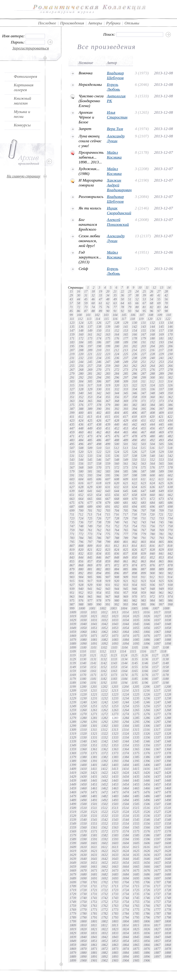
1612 (104, 847)
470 (170, 432)
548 (117, 460)
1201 (94, 687)
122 (168, 319)
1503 (115, 804)
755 (143, 526)
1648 (168, 859)
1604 (126, 843)
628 (81, 487)
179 (143, 338)
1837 (157, 933)
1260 (83, 710)
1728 (168, 890)
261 (125, 366)
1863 (115, 945)
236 (117, 358)
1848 (168, 937)
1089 (73, 644)
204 (152, 346)
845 (90, 557)
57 (71, 303)
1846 (147, 937)
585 (125, 471)
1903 (115, 960)
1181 (93, 679)
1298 (168, 722)
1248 (168, 702)
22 (122, 291)
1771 (94, 910)
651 (72, 495)
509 (90, 448)
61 (100, 303)
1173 (114, 675)
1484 (126, 796)
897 (125, 573)
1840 (83, 937)
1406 (147, 765)
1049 (73, 628)
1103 (114, 647)
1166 (145, 671)
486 (99, 440)
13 (162, 287)
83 (159, 307)
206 (170, 346)
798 (99, 542)
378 (99, 405)
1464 (126, 788)
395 (143, 409)
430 (134, 420)
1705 (136, 882)
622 (134, 483)
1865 (136, 945)
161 (90, 334)
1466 (147, 788)
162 (99, 334)
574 (134, 467)
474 (99, 436)
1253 (115, 706)
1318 (168, 730)
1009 (73, 612)
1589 (73, 839)
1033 (115, 620)
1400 (83, 765)
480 (152, 436)
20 (108, 291)
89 (100, 311)
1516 (146, 808)
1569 (73, 831)
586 (134, 471)
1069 (73, 636)
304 (81, 381)
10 (140, 287)
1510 (83, 808)
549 (125, 460)
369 (125, 401)
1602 (104, 843)
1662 (104, 867)
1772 (104, 910)
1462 (104, 788)
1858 (168, 941)
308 (117, 381)
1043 (115, 624)
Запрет (85, 129)
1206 (146, 687)
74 (93, 307)
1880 (83, 953)
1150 (83, 667)
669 (125, 499)
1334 (126, 737)
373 (161, 401)
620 (117, 483)
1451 (94, 784)
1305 (136, 726)
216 (152, 350)
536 (117, 456)
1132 (104, 659)
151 (108, 331)
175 (108, 338)
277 (161, 370)
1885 (136, 953)
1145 (134, 663)
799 (108, 542)
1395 (136, 761)
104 (115, 315)
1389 (73, 761)
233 (90, 358)
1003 (113, 608)
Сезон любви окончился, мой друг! (89, 241)
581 (90, 471)
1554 (126, 823)
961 (161, 593)
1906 (147, 960)
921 (125, 581)
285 (125, 374)
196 (81, 346)
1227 (157, 694)
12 (154, 287)
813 (125, 546)
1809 (73, 925)
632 (117, 487)
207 (72, 350)
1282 (104, 718)
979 (108, 600)
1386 (147, 757)
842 (170, 554)
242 (170, 358)
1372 (104, 753)
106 (133, 315)
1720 (83, 890)
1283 (115, 718)
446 (170, 424)
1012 (104, 612)
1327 (157, 734)
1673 (115, 870)
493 (161, 440)
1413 (115, 769)
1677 (157, 870)
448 (81, 428)
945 (125, 589)
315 (72, 385)
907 (108, 577)
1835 (136, 933)
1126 (145, 655)
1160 (83, 671)
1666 (147, 867)
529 (161, 452)
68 (152, 303)
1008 (166, 608)
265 (161, 366)
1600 (83, 843)
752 (117, 526)
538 (134, 456)
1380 (83, 757)
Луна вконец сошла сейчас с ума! (90, 141)
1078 (168, 636)
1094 (126, 644)
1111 (93, 651)
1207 (157, 687)
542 (170, 456)
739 (108, 522)
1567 (157, 827)
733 (161, 518)
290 (170, 374)
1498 (168, 800)
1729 (73, 894)
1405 (136, 765)
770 (170, 530)
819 (72, 550)
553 (161, 460)
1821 (94, 929)
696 (152, 507)
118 (133, 319)
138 (99, 327)
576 (152, 467)
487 (108, 440)
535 (108, 456)
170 (170, 334)
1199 (73, 687)
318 (99, 385)
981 (125, 600)
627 (72, 487)
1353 (115, 745)
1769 (73, 910)
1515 (136, 808)
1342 (104, 741)
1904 (126, 960)
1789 (73, 917)
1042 (104, 624)
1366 (147, 749)
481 (161, 436)
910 (134, 577)
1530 (83, 816)
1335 (136, 737)
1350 (83, 745)
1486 (147, 796)
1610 (83, 847)
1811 (94, 925)
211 (108, 350)
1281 (94, 718)
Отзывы (132, 23)
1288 (168, 718)
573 (125, 467)
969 (125, 597)
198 (99, 346)
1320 (83, 734)
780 (152, 534)
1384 (126, 757)
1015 (136, 612)
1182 (104, 679)
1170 (83, 675)
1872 (104, 949)
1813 (115, 925)
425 (90, 420)
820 (81, 550)
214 (134, 350)
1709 (73, 886)
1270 (83, 714)
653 (90, 495)
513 (125, 448)
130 (134, 323)
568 (81, 467)
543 (72, 460)
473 (90, 436)
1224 (126, 694)
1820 (83, 929)
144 (152, 327)
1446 (147, 780)
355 (108, 397)
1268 (168, 710)
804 (152, 542)
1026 (147, 616)
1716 (146, 886)
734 (170, 518)
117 (124, 319)
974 (170, 597)
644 (117, 491)
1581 (94, 835)
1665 (136, 867)
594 (99, 475)
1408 (168, 765)
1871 (94, 949)
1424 (126, 773)
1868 (168, 945)
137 (90, 327)
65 (130, 303)
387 (72, 409)
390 (99, 409)
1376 (147, 753)
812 (117, 546)
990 (99, 604)
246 (99, 362)
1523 (115, 812)
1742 (104, 898)
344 (117, 393)
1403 (115, 765)
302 (170, 377)
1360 (83, 749)
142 (134, 327)
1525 (136, 812)
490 (134, 440)
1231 (94, 698)
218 (170, 350)
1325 (136, 734)
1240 (83, 702)
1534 (126, 816)
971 (143, 597)
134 (170, 323)
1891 (94, 957)
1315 (136, 730)
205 (161, 346)
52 (137, 299)
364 (81, 401)
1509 (73, 808)
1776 (147, 910)
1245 (136, 702)
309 (125, 381)
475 (108, 436)
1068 (168, 632)
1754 (126, 902)
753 (125, 526)
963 (72, 597)
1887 (157, 953)
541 (161, 456)
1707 (157, 882)
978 (99, 600)
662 (170, 495)
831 (72, 554)
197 (90, 346)
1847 (157, 937)
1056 (147, 628)
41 (159, 295)
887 (143, 569)
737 (90, 522)
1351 (94, 745)
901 (161, 573)
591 (72, 475)
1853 (115, 941)
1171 (93, 675)
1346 (147, 741)
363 (72, 401)
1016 (146, 612)
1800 (83, 921)
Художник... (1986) (89, 171)
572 (117, 467)
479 (143, 436)
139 (108, 327)
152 (117, 331)
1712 (104, 886)
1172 (104, 675)
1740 (83, 898)
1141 (93, 663)
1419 (73, 773)
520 (81, 452)
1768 (168, 906)
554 (170, 460)
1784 (126, 913)
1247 (157, 702)
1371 (94, 753)
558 (99, 464)
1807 (157, 921)
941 (90, 589)
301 (161, 377)
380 (117, 405)
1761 (94, 906)
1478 (168, 792)
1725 (136, 890)
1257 (157, 706)
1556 (147, 823)
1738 (168, 894)
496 (81, 444)
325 (161, 385)
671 (143, 499)
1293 (115, 722)
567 (72, 467)
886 (134, 569)
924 (152, 581)
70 (166, 303)
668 (117, 499)
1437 (157, 777)
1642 (104, 859)
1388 (168, 757)
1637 (157, 855)
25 (144, 291)
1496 (147, 800)
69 (159, 303)
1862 (104, 945)
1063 (115, 632)
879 (72, 569)
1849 (73, 941)
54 (152, 299)
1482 (104, 796)
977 (90, 600)
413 (90, 417)
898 (134, 573)
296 (117, 377)
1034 (126, 620)
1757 (157, 902)
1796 (147, 917)
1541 (94, 820)
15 (71, 291)
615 (72, 483)
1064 (126, 632)
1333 (115, 737)
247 (108, 362)
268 (81, 370)
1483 (115, 796)
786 (99, 538)
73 (86, 307)
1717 (157, 886)
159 (72, 334)
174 (99, 338)
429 (125, 420)
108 (151, 315)
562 (134, 464)
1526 (147, 812)
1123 (114, 655)
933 (125, 585)
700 (81, 510)
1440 (83, 780)
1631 (94, 855)
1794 (126, 917)
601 (161, 475)
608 (117, 479)
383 (143, 405)
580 (81, 471)
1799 (73, 921)
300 (152, 377)
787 (108, 538)
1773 (115, 910)
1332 (104, 737)
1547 (157, 820)
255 (72, 366)
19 (100, 291)
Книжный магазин (22, 101)
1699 (73, 882)
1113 (113, 651)
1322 (104, 734)
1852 (104, 941)
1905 (136, 960)
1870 (83, 949)
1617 (157, 847)
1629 (73, 855)
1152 (104, 667)
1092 (104, 644)
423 (72, 420)
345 (125, 393)
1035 (136, 620)
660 (152, 495)
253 (161, 362)
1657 (157, 863)
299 (143, 377)
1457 (157, 784)
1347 (157, 741)
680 (117, 503)
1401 (94, 765)
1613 (115, 847)
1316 (146, 730)
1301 (94, 726)
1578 (168, 831)
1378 (168, 753)
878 (170, 565)
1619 (73, 851)
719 (143, 514)
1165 (134, 671)
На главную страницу (24, 176)
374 (170, 401)
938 (170, 585)
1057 (157, 628)
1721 (94, 890)
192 (152, 342)
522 (99, 452)
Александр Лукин (116, 138)
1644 (126, 859)
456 (152, 428)
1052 (104, 628)
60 (93, 303)
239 (143, 358)
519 (72, 452)
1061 (94, 632)
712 (81, 514)
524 (117, 452)
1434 (126, 777)
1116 (143, 651)
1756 (147, 902)
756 (152, 526)
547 (108, 460)
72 (79, 307)
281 (90, 374)
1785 (136, 913)
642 (99, 491)
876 (152, 565)
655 (108, 495)
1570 (83, 831)
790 (134, 538)
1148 (166, 663)
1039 (73, 624)
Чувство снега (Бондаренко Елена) (91, 101)
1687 (157, 874)
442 (134, 424)
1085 (136, 640)
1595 (136, 839)
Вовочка (86, 73)
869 (90, 565)
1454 (126, 784)
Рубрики (113, 23)
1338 (168, 737)
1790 (83, 917)
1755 (136, 902)
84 (166, 307)
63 (115, 303)
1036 (147, 620)
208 (81, 350)
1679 (73, 874)
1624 (126, 851)
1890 (83, 957)
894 (99, 573)
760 (81, 530)
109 (160, 315)
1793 (115, 917)
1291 (94, 722)
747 (72, 526)
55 (159, 299)
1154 (124, 667)
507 (72, 448)
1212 (104, 690)
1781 (94, 913)
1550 (83, 823)
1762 (104, 906)
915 (72, 581)
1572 (104, 831)
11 (147, 287)
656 (117, 495)
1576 (147, 831)
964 (81, 597)
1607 (157, 843)
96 (152, 311)
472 (81, 436)
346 (134, 393)
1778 (168, 910)
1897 (157, 957)
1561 (94, 827)
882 (99, 569)
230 (170, 354)
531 (72, 456)
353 (90, 397)
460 (81, 432)
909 (125, 577)
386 (170, 405)
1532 (104, 816)
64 (122, 303)
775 (108, 534)
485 (90, 440)
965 (90, 597)
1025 (136, 616)
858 (99, 561)
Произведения (72, 23)
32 (93, 295)
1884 (126, 953)
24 (137, 291)
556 (81, 464)
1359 (73, 749)
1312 (104, 730)
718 (134, 514)
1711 (94, 886)
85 (71, 311)
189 (125, 342)
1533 (115, 816)
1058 (168, 628)
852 (152, 557)
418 (134, 417)
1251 (94, 706)
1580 (83, 835)
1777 (157, 910)
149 (90, 331)
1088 (168, 640)
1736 (147, 894)
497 (90, 444)
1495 (136, 800)
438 (99, 424)
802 (134, 542)
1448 (168, 780)
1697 (157, 878)
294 (99, 377)
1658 (168, 863)
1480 (83, 796)
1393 (115, 761)
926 (170, 581)
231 (72, 358)
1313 (115, 730)
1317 (157, 730)
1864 (126, 945)
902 (170, 573)
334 (134, 389)
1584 (126, 835)
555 (72, 464)
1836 (147, 933)
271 (108, 370)
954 (99, 593)
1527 (157, 812)
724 (81, 518)
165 (125, 334)
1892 (104, 957)
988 (81, 604)
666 (99, 499)
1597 (157, 839)
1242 (104, 702)
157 (161, 331)
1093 (115, 644)
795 (72, 542)
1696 (147, 878)
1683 (115, 874)
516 (152, 448)
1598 (168, 839)
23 (130, 291)
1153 (114, 667)
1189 (73, 683)
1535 (136, 816)
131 (143, 323)
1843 (115, 937)
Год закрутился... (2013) (90, 257)
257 (90, 366)
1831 (94, 933)
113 (89, 319)
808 (81, 546)
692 (117, 507)
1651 (94, 863)
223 (108, 354)
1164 (124, 671)
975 (72, 600)
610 (134, 479)
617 (90, 483)
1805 (136, 921)
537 (125, 456)
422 (170, 417)
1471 (94, 792)
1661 (94, 867)
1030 (83, 620)
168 (152, 334)
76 (108, 307)
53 (144, 299)
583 (108, 471)
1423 (115, 773)
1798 (168, 917)
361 (161, 397)
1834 (126, 933)
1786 (147, 913)
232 (81, 358)
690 (99, 507)
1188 (166, 679)
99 (71, 315)
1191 (93, 683)
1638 (168, 855)
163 (108, 334)
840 (152, 554)
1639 (73, 859)
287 (143, 374)
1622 (104, 851)
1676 (147, 870)
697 (161, 507)
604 (81, 479)
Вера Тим (115, 129)
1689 (73, 878)
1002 (103, 608)
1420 (83, 773)
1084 (126, 640)
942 (99, 589)
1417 (157, 769)
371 (143, 401)
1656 (147, 863)
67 (144, 303)
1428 (168, 773)
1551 (94, 823)
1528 (168, 812)
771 (72, 534)
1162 (104, 671)
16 (79, 291)
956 (117, 593)
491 (143, 440)
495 (72, 444)
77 (115, 307)
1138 (166, 659)
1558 (168, 823)
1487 (157, 796)
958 (134, 593)
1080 (83, 640)
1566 (147, 827)
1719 (73, 890)
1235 (136, 698)
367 (108, 401)
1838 (168, 933)
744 (152, 522)
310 (134, 381)
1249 (73, 706)
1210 (83, 690)
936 (152, 585)
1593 (115, 839)
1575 (136, 831)
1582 (104, 835)
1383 (115, 757)
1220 (83, 694)
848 (117, 557)
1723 (115, 890)
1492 (104, 800)
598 (134, 475)
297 (125, 377)
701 (90, 510)
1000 (82, 608)
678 (99, 503)
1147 (155, 663)
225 (125, 354)
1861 (94, 945)
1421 (94, 773)
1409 (73, 769)
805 (161, 542)
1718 (168, 886)
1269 (73, 714)
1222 (104, 694)
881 (90, 569)
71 (71, 307)
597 (125, 475)
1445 (136, 780)
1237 (157, 698)
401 (90, 413)
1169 (73, 675)
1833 (115, 933)
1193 (114, 683)
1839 (73, 937)
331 (108, 389)
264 (152, 366)
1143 (114, 663)
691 (108, 507)
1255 (136, 706)
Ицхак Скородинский (119, 210)
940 (81, 589)
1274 (126, 714)
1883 (115, 953)
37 (130, 295)
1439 (73, 780)
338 (170, 389)
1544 (126, 820)
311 (143, 381)
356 (117, 397)
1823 (115, 929)
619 (108, 483)
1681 (94, 874)
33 (100, 295)
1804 (126, 921)
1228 (168, 694)
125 (90, 323)
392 (117, 409)
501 (125, 444)
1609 (73, 847)
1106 (145, 647)
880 (81, 569)
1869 (73, 949)
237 (125, 358)
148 (81, 331)
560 (117, 464)
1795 (136, 917)
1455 (136, 784)
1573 (115, 831)
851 (143, 557)
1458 (168, 784)
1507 (157, 804)
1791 (94, 917)
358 (134, 397)
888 (152, 569)
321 (125, 385)
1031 (94, 620)
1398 (168, 761)
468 (152, 432)
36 (122, 295)
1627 (157, 851)
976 (81, 600)
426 (99, 420)
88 (93, 311)
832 (81, 554)
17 (86, 291)
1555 (136, 823)
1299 (73, 726)
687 (72, 507)
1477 (157, 792)
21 (115, 291)
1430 (83, 777)
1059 (73, 632)
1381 (94, 757)
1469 (73, 792)
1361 (94, 749)
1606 (147, 843)
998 (170, 604)
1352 (104, 745)
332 (117, 389)
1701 (94, 882)
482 (170, 436)
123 (72, 323)
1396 (147, 761)
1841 (94, 937)
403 (108, 413)
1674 (126, 870)
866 (170, 561)
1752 (104, 902)
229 (161, 354)
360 (152, 397)
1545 (136, 820)
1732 (104, 894)
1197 (155, 683)
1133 (114, 659)
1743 (115, 898)
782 (170, 534)
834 (99, 554)
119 (141, 319)
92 (122, 311)
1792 (104, 917)
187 (108, 342)
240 (152, 358)
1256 (147, 706)
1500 (83, 804)
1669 (73, 870)
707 (143, 510)
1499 (73, 804)
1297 (157, 722)
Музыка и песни (22, 114)
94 (137, 311)
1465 (136, 788)
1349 (73, 745)
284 (117, 374)
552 (152, 460)
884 (117, 569)
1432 (104, 777)
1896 (147, 957)
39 (144, 295)
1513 (115, 808)
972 (152, 597)
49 (115, 299)
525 (125, 452)
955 (108, 593)
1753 (115, 902)
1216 (146, 690)
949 (161, 589)
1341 (94, 741)
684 (152, 503)
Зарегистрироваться (31, 48)
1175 (134, 675)
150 (99, 331)
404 (117, 413)
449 (90, 428)
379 (108, 405)
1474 (126, 792)
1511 (94, 808)
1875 (136, 949)
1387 (157, 757)
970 (134, 597)
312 (152, 381)
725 (90, 518)
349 (161, 393)
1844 (126, 937)
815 (143, 546)
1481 (94, 796)
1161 (93, 671)
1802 (104, 921)
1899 (73, 960)
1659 (73, 867)
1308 (168, 726)
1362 (104, 749)
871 (108, 565)
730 (134, 518)
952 (81, 593)
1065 (136, 632)
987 (72, 604)
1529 (73, 816)
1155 (134, 667)
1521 (94, 812)
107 (142, 315)
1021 (94, 616)
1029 (73, 620)
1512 (104, 808)
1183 (114, 679)
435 (72, 424)
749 (90, 526)
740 (117, 522)
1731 (94, 894)
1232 (104, 698)
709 (161, 510)
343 (108, 393)
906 (99, 577)
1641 (94, 859)
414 (99, 417)
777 (125, 534)
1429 (73, 777)
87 (86, 311)
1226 (147, 694)
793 (161, 538)
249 (125, 362)
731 (143, 518)
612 (152, 479)
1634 (126, 855)
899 (143, 573)
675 (72, 503)
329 (90, 389)
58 (79, 303)
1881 (94, 953)
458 (170, 428)
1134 (124, 659)
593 (90, 475)
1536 (147, 816)
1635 (136, 855)
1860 (83, 945)
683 (143, 503)
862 (134, 561)
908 (117, 577)
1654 (126, 863)
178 (134, 338)
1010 (83, 612)
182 (170, 338)
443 (143, 424)
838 (134, 554)
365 (90, 401)
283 (108, 374)
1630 (83, 855)
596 (117, 475)
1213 (115, 690)
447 (72, 428)
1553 (115, 823)
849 (125, 557)
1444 (126, 780)
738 (99, 522)
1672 (104, 870)
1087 (157, 640)
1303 (115, 726)
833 (90, 554)
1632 (104, 855)
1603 (115, 843)
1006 (145, 608)
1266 (147, 710)
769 (161, 530)
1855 (136, 941)
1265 (136, 710)
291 (72, 377)
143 (143, 327)
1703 (115, 882)
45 (86, 299)
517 (161, 448)
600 (152, 475)
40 (152, 295)
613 (161, 479)
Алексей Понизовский (118, 222)
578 (170, 467)
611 (143, 479)
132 (152, 323)
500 (117, 444)
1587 (157, 835)
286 (134, 374)
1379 (73, 757)
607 (108, 479)
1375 (136, 753)
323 (143, 385)
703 (108, 510)
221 (90, 354)
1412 (104, 769)
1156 (145, 667)
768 (152, 530)
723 (72, 518)
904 (81, 577)
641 (90, 491)
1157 (155, 667)
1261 (94, 710)
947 (143, 589)
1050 (83, 628)
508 (81, 448)
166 (134, 334)
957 (125, 593)
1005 (135, 608)
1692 (104, 878)
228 (152, 354)
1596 (147, 839)
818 (170, 546)
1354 (126, 745)
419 (143, 417)
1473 (115, 792)
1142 (104, 663)
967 (108, 597)
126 (99, 323)
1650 (83, 863)
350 (170, 393)
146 (170, 327)
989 (90, 604)
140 (117, 327)
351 (72, 397)
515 (143, 448)
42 (166, 295)
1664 (126, 867)
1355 (136, 745)
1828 (168, 929)
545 (90, 460)
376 (81, 405)
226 (134, 354)
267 (72, 370)
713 (90, 514)
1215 (136, 690)
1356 (147, 745)
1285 (136, 718)
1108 (166, 647)
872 (117, 565)
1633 (115, 855)
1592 (104, 839)
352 (81, 397)
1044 (126, 624)
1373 (115, 753)
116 (115, 319)
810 (99, 546)
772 (81, 534)
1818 (168, 925)
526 (134, 452)
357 (125, 397)
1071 (94, 636)
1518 (168, 808)
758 (170, 526)
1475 (136, 792)
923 (143, 581)
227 (143, 354)
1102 (104, 647)
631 (108, 487)
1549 (73, 823)
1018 (168, 612)
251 (143, 362)
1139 (73, 663)
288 (152, 374)
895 (108, 573)
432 (152, 420)
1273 (115, 714)
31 (86, 295)
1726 (147, 890)
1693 (115, 878)
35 (115, 295)
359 (143, 397)
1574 (126, 831)
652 (81, 495)
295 (108, 377)
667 (108, 499)
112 (80, 319)
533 (90, 456)
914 (170, 577)
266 (170, 366)
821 (90, 550)
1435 (136, 777)
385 (161, 405)
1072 (104, 636)
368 (117, 401)
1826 (147, 929)
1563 (115, 827)
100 (79, 315)
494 (170, 440)
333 (125, 389)
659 (143, 495)
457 (161, 428)
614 (170, 479)
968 (117, 597)
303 (72, 381)
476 (117, 436)
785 (90, 538)
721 (161, 514)
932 (117, 585)
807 (72, 546)
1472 (104, 792)
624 (152, 483)
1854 (126, 941)
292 (81, 377)
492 (152, 440)
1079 (73, 640)
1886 (147, 953)
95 (144, 311)
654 (99, 495)
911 (143, 577)
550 (134, 460)
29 (71, 295)
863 (143, 561)
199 (108, 346)
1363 (115, 749)
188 (117, 342)
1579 (73, 835)
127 (108, 323)
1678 (168, 870)
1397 (157, 761)
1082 (104, 640)
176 (117, 338)
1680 (83, 874)
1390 (83, 761)
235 (108, 358)
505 (161, 444)
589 (161, 471)
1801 (94, 921)
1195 (134, 683)
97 (159, 311)
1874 (126, 949)
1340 (83, 741)
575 (143, 467)
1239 (73, 702)
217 (161, 350)
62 (108, 303)
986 (170, 600)
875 (143, 565)
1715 (136, 886)
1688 (168, 874)
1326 (147, 734)
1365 (136, 749)
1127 (155, 655)
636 (152, 487)
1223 (115, 694)
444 (152, 424)
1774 (126, 910)
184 (81, 342)
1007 (156, 608)
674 (170, 499)
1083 (115, 640)
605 (90, 479)
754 (134, 526)
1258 (168, 706)
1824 (126, 929)
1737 (157, 894)
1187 (155, 679)
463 (108, 432)
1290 (83, 722)
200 (117, 346)
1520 (83, 812)
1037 (157, 620)
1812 (104, 925)
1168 (166, 671)
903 (72, 577)
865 (161, 561)
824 (117, 550)
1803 (115, 921)
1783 (115, 913)
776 (117, 534)
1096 (147, 644)
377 (90, 405)
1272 (104, 714)
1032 (104, 620)
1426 (147, 773)
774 (99, 534)
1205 (136, 687)
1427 (157, 773)
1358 (168, 745)
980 (117, 600)
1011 (94, 612)
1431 (94, 777)
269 (90, 370)
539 (143, 456)
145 (161, 327)
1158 (166, 667)
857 (90, 561)
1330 (83, 737)
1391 (94, 761)
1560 (83, 827)
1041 (94, 624)
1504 (126, 804)
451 (108, 428)
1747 (157, 898)
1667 (157, 867)
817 (161, 546)
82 (152, 307)
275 (143, 370)
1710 (83, 886)
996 (152, 604)
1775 (136, 910)
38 (137, 295)
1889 (73, 957)
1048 (168, 624)
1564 (126, 827)
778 (134, 534)
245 (90, 362)
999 (72, 608)
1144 (124, 663)
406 (134, 413)
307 (108, 381)
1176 (145, 675)
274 (134, 370)
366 (99, 401)
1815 (136, 925)
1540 (83, 820)
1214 (125, 690)
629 (90, 487)
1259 (73, 710)
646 (134, 491)
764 (117, 530)
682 (134, 503)
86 (79, 311)
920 (117, 581)
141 (125, 327)
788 (117, 538)
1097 (157, 644)
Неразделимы (90, 84)
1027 (157, 616)
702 (99, 510)
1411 (94, 769)
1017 (157, 612)
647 (143, 491)
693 (125, 507)
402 (99, 413)
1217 (157, 690)
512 (117, 448)
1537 (157, 816)
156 (152, 331)
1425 (136, 773)
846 (99, 557)
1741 (94, 898)
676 (81, 503)
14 (169, 287)
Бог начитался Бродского (88, 224)
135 (72, 327)
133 (161, 323)
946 (134, 589)
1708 (168, 882)
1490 (83, 800)
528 (152, 452)
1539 (73, 820)
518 (170, 448)
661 (161, 495)
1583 (115, 835)
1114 (123, 651)
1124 (124, 655)
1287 (157, 718)
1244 (126, 702)
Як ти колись (90, 208)
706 (134, 510)
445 (161, 424)
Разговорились (91, 197)
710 (170, 510)
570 (99, 467)
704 (117, 510)
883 (108, 569)
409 (161, 413)
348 (152, 393)
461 (90, 432)
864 (152, 561)
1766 (147, 906)
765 (125, 530)
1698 (168, 878)
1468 (168, 788)
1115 (133, 651)
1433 (115, 777)
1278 (168, 714)
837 (125, 554)
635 (143, 487)
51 (130, 299)
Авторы (95, 23)
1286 (147, 718)
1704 (126, 882)
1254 (126, 706)
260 (117, 366)
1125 (134, 655)
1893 (115, 957)
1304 (126, 726)
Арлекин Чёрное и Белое (86, 117)
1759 (73, 906)
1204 (125, 687)
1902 (104, 960)
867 (72, 565)
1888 (168, 953)
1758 (168, 902)
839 (143, 554)
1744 (126, 898)
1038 (168, 620)
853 (161, 557)
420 (152, 417)
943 (108, 589)
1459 (73, 788)
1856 (147, 941)
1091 (94, 644)
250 (134, 362)
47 (100, 299)
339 (72, 393)
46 (93, 299)
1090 (83, 644)
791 (143, 538)
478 (134, 436)
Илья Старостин (117, 115)
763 (108, 530)
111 (72, 319)
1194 (124, 683)
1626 (147, 851)
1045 (136, 624)
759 (72, 530)
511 (108, 448)
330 (99, 389)
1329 (73, 737)
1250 (83, 706)
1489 (73, 800)
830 (170, 550)
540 (152, 456)
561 (125, 464)
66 (137, 303)
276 (152, 370)
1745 (136, 898)
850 (134, 557)
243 (72, 362)
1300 (83, 726)
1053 (115, 628)
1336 (147, 737)
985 (161, 600)
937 (161, 585)
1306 (147, 726)
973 (161, 597)
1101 (93, 647)
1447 (157, 780)
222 (99, 354)
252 (152, 362)
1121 (93, 655)
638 (170, 487)
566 (170, 464)
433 (161, 420)
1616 (146, 847)
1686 (147, 874)
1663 (115, 867)
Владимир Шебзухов (115, 75)
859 (108, 561)
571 (108, 467)
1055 (136, 628)
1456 (147, 784)
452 (117, 428)
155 (143, 331)
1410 (83, 769)
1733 (115, 894)
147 (72, 331)
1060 (83, 632)
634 (134, 487)
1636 (147, 855)
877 (161, 565)
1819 (73, 929)
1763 (115, 906)
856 (81, 561)
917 (90, 581)
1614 (125, 847)
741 (125, 522)
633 (125, 487)
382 (134, 405)
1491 (94, 800)
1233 (115, 698)
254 (170, 362)
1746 (147, 898)
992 (117, 604)
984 (152, 600)
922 (134, 581)
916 (81, 581)
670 (134, 499)
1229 (73, 698)
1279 (73, 718)
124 (81, 323)
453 (125, 428)
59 (86, 303)
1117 (153, 651)
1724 (126, 890)
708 (152, 510)
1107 (155, 647)
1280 (83, 718)
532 (81, 456)
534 (99, 456)
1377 (157, 753)
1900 (83, 960)
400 (81, 413)
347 (143, 393)
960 (152, 593)
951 (72, 593)
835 (108, 554)
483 (72, 440)
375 (72, 405)
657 (125, 495)
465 (125, 432)
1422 (104, 773)
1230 (83, 698)
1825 (136, 929)
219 (72, 354)
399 (72, 413)
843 (72, 557)
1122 (103, 655)
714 (99, 514)
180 (152, 338)
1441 (94, 780)
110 (168, 315)
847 (108, 557)
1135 (134, 659)
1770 (83, 910)
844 (81, 557)
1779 (73, 913)
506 (170, 444)
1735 (136, 894)
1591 (94, 839)
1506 (147, 804)
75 (100, 307)
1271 (94, 714)
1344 (126, 741)
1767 (157, 906)
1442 (104, 780)
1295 (136, 722)
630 (99, 487)
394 (134, 409)
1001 (92, 608)
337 (161, 389)
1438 (168, 777)
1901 (94, 960)
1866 (147, 945)
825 (125, 550)
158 (170, 331)
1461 (94, 788)
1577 (157, 831)
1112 (103, 651)
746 (170, 522)
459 (72, 432)
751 (108, 526)
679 (108, 503)
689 (90, 507)
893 (90, 573)
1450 (83, 784)
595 (108, 475)
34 (108, 295)
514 (134, 448)
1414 (125, 769)
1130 (83, 659)
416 (117, 417)
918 (99, 581)
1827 (157, 929)
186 (99, 342)
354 (99, 397)
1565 (136, 827)
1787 (157, 913)
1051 (94, 628)
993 (125, 604)
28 (166, 291)
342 (99, 393)
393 (125, 409)
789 (125, 538)
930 (99, 585)
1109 (73, 651)
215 (143, 350)
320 (117, 385)
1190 (83, 683)
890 (170, 569)
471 (72, 436)
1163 (114, 671)
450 (99, 428)
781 (161, 534)
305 (90, 381)
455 (143, 428)
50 (122, 299)
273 (125, 370)
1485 (136, 796)
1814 (125, 925)
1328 (168, 734)
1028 (168, 616)
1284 (126, 718)
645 (125, 491)
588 (152, 471)
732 (152, 518)
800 (117, 542)
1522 (104, 812)
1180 (83, 679)
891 (72, 573)
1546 (147, 820)
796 (81, 542)
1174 (124, 675)
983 (143, 600)
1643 (115, 859)
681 (125, 503)
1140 (83, 663)
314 (170, 381)
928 (81, 585)
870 (99, 565)
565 (161, 464)
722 (170, 514)
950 (170, 589)
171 (72, 338)
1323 (115, 734)
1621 (94, 851)
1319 (73, 734)
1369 (73, 753)
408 (152, 413)
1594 (126, 839)
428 (117, 420)
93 (130, 311)
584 (117, 471)
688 (81, 507)
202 (134, 346)
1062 (104, 632)
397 (161, 409)
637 (161, 487)
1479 (73, 796)
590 (170, 471)
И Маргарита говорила (91, 183)
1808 (168, 921)
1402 (104, 765)
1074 (126, 636)
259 (108, 366)
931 (108, 585)
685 (161, 503)
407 (143, 413)
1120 (83, 655)
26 (152, 291)
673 (161, 499)
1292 (104, 722)
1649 (73, 863)
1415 (136, 769)
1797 (157, 917)
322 (134, 385)
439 (108, 424)
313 (161, 381)
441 (125, 424)
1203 (115, 687)
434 (170, 420)
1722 (104, 890)
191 (143, 342)
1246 (147, 702)
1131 (93, 659)
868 (81, 565)
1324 (126, 734)
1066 (147, 632)
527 (143, 452)
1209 (73, 690)
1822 (104, 929)
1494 (126, 800)
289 (161, 374)
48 (108, 299)
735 (72, 522)
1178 (166, 675)
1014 (125, 612)
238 (134, 358)
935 (143, 585)
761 (90, 530)
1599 (73, 843)
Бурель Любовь (114, 87)
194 (170, 342)
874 (134, 565)
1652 (104, 863)
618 (99, 483)
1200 (83, 687)
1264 (126, 710)
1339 (73, 741)
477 (125, 436)
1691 (94, 878)
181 (161, 338)
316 (81, 385)
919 (108, 581)
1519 (73, 812)
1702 (104, 882)
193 (161, 342)
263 (143, 366)
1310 (83, 730)
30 (79, 295)
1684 (126, 874)
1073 (115, 636)
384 (152, 405)
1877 (157, 949)
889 (161, 569)
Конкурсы (22, 125)
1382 (104, 757)
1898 (168, 957)
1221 (94, 694)
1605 (136, 843)
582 (99, 471)
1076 (147, 636)
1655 (136, 863)
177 (125, 338)
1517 (157, 808)
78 (122, 307)
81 (144, 307)
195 (72, 346)
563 (143, 464)
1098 (168, 644)
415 (108, 417)
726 (99, 518)
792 (152, 538)
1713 (115, 886)
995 (143, 604)
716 (117, 514)
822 (99, 550)
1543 (115, 820)
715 (108, 514)
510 (99, 448)
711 (72, 514)
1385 (136, 757)
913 (161, 577)
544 (81, 460)
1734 (126, 894)
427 (108, 420)
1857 (157, 941)
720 (152, 514)
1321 (94, 734)
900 (152, 573)
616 (81, 483)
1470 (83, 792)
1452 (104, 784)
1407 (157, 765)
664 (81, 499)
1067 (157, 632)
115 (106, 319)
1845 (136, 937)
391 (108, 409)
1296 (147, 722)
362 (170, 397)
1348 (168, 741)
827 (143, 550)
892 (81, 573)
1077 (157, 636)
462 (99, 432)
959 (143, 593)
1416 (146, 769)
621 (125, 483)
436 (81, 424)
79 (130, 307)
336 (152, 389)
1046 (147, 624)
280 (81, 374)
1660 (83, 867)
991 (108, 604)
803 (143, 542)
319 (108, 385)
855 (72, 561)
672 (152, 499)
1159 (73, 671)
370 (134, 401)
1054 (126, 628)
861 (125, 561)
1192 (104, 683)
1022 (104, 616)
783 (72, 538)
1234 (126, 698)
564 (152, 464)
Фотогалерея (25, 76)
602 (170, 475)
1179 (73, 679)
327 (72, 389)
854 (170, 557)
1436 (147, 777)
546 (99, 460)
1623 (115, 851)
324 (152, 385)
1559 (73, 827)
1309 (73, 730)
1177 (155, 675)
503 (143, 444)
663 (72, 499)
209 (90, 350)
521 (90, 452)
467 (143, 432)
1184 (124, 679)
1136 (145, 659)
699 (72, 510)
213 (125, 350)
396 (152, 409)
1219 (73, 694)
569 (90, 467)
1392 (104, 761)
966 (99, 597)
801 (125, 542)
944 (117, 589)
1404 (126, 765)
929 (90, 585)
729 (125, 518)
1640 (83, 859)
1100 (83, 647)
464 (117, 432)
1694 (126, 878)
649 (161, 491)
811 (108, 546)
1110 (83, 651)
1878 (168, 949)
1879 (73, 953)
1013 (115, 612)
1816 (146, 925)
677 (90, 503)
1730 (83, 894)
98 (166, 311)
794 (170, 538)
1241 (94, 702)
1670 (83, 870)
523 (108, 452)
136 (81, 327)
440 (117, 424)
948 (152, 589)
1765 (136, 906)
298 (134, 377)
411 (72, 417)
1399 (73, 765)
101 (88, 315)
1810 (83, 925)
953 (90, 593)
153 (125, 331)
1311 (94, 730)
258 (99, 366)
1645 (136, 859)
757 (161, 526)
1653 (115, 863)
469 (161, 432)
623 (143, 483)
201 (125, 346)
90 (108, 311)
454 (134, 428)
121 (159, 319)
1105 (135, 647)
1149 (73, 667)
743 (143, 522)
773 (90, 534)
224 (117, 354)
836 (117, 554)
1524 (126, 812)
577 (161, 467)
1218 (168, 690)
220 (81, 354)
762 (99, 530)
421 (161, 417)
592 (81, 475)
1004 (124, 608)
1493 (115, 800)
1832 (104, 933)
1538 (168, 816)
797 (90, 542)
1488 (168, 796)
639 (72, 491)
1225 (136, 694)
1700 (83, 882)
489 (125, 440)
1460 (83, 788)
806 (170, 542)
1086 (147, 640)
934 (134, 585)
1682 (104, 874)
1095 (136, 644)
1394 (126, 761)
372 (152, 401)
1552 (104, 823)
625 (161, 483)
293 (90, 377)
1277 (157, 714)
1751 (94, 902)
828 (152, 550)
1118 (163, 651)
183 (72, 342)
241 (161, 358)
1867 (157, 945)
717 (125, 514)
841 (161, 554)
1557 (157, 823)
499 (108, 444)
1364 (126, 749)
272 (117, 370)
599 (143, 475)
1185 (134, 679)
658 (134, 495)
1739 (73, 898)
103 (106, 315)
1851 (94, 941)
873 (125, 565)
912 (152, 577)
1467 (157, 788)
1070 (83, 636)
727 (108, 518)
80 (137, 307)
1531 (94, 816)
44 (79, 299)
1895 (136, 957)
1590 (83, 839)
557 (90, 464)
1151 (93, 667)
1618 (168, 847)
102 (97, 315)
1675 (136, 870)
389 (90, 409)
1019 (73, 616)
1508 (168, 804)
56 (166, 299)
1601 (94, 843)
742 (134, 522)
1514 (125, 808)
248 (117, 362)
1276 (147, 714)
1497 (157, 800)
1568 (168, 827)
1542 (104, 820)
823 (108, 550)
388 (81, 409)
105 (124, 315)
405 (125, 413)
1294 (126, 722)
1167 (155, 671)
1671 (94, 870)
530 (170, 452)
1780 (83, 913)
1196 (145, 683)
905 (90, 577)
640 (81, 491)
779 (143, 534)
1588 (168, 835)
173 (90, 338)
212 (117, 350)
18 (93, 291)
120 (150, 319)
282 (99, 374)
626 (170, 483)
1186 (145, 679)
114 (98, 319)
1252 (104, 706)
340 (81, 393)
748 (81, 526)
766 (134, 530)
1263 (115, 710)
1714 (125, 886)
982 (134, 600)
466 (134, 432)
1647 (157, 859)
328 (81, 389)
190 (134, 342)
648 (152, 491)
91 (115, 311)
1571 (94, 831)
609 (125, 479)
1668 (168, 867)
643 (108, 491)
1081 (94, 640)
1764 (126, 906)
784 (81, 538)
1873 (115, 949)
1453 (115, 784)
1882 (104, 953)
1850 (83, 941)
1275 (136, 714)
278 (170, 370)
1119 (73, 655)
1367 (157, 749)
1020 (83, 616)
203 (143, 346)
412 (81, 417)
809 (90, 546)
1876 (147, 949)
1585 (136, 835)
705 (125, 510)
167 (143, 334)
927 (72, 585)
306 (99, 381)
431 (143, 420)
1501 (94, 804)
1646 (147, 859)
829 (161, 550)
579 (72, 471)
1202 (104, 687)
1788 (168, 913)
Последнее (47, 23)
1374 (126, 753)
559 (108, 464)
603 (72, 479)
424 (81, 420)
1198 (166, 683)
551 (143, 460)
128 (117, 323)
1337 (157, 737)
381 (125, 405)
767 (143, 530)
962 (170, 593)
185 (90, 342)
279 (72, 374)
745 (161, 522)
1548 (168, 820)
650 (170, 491)
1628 (168, 851)
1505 (136, 804)
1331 (94, 737)
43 (71, 299)
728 (117, 518)
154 (134, 331)
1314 (125, 730)
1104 (125, 647)
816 (152, 546)
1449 (73, 784)
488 (117, 440)
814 (134, 546)
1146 (145, 663)
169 (161, 334)
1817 (157, 925)
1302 (104, 726)
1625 (136, 851)
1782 (104, 913)
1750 (83, 902)
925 (161, 581)
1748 (168, 898)
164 (117, 334)
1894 (126, 957)
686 (170, 503)
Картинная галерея (24, 87)
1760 (83, 906)
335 (143, 389)
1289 (73, 722)
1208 (168, 687)
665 (90, 499)
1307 (157, 726)
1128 (165, 655)
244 (81, 362)
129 (125, 323)
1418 (168, 769)
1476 (147, 792)
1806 (147, 921)
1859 (73, 945)
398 (170, 409)
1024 (126, 616)
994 (134, 604)
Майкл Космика (114, 155)
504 (152, 444)
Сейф (83, 269)
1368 (168, 749)
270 (99, 370)
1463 (115, 788)
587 (143, 471)
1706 (147, 882)
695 (143, 507)
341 (90, 393)
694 (134, 507)
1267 (157, 710)
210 (99, 350)
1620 (83, 851)
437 (90, 424)
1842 (104, 937)
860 (117, 561)
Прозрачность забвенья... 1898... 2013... (91, 157)
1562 (104, 827)
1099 (73, 647)
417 (125, 417)
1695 (136, 878)
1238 (168, 698)
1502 (104, 804)
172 (81, 338)
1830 (83, 933)
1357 (157, 745)
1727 (157, 890)
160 (81, 334)
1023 (115, 616)
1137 (155, 659)
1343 (115, 741)
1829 (73, 933)
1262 (104, 710)
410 (170, 413)
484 (81, 440)
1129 (73, 659)
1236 (147, 698)
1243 (115, 702)
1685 (136, 874)
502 (134, 444)
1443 (115, 780)
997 (161, 604)
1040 (83, 624)
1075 (136, 636)
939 (72, 589)
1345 (136, 741)
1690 (83, 878)
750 (99, 526)
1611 (94, 847)
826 (134, 550)
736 (81, 522)
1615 (136, 847)
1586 (147, 835)
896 (117, 573)
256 (81, 366)
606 (99, 479)
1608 (168, 843)
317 (90, 385)
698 (170, 507)
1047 (157, 624)
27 (159, 291)
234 (99, 358)
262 (134, 366)
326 (170, 385)
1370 (83, 753)
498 (99, 444)
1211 (94, 690)
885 (125, 569)
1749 (73, 902)
